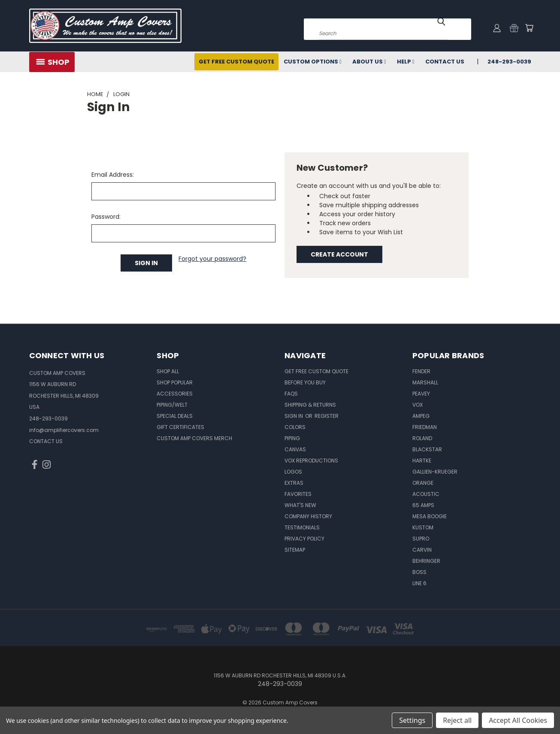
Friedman (425, 427)
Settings (412, 720)
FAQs (291, 394)
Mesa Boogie (430, 516)
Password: (106, 217)
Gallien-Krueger (435, 472)
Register (327, 416)
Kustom (423, 527)
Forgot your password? (212, 259)
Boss (419, 572)
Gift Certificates (180, 427)
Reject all (457, 720)
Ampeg (421, 416)
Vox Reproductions (311, 461)
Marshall (425, 382)
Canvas (295, 449)
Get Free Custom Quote (236, 62)
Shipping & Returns (310, 405)
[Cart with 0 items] (529, 28)
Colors (295, 427)
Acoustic (426, 494)
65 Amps (423, 505)
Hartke (422, 461)
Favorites (298, 494)
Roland (422, 438)
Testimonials (302, 527)
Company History (308, 516)
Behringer (426, 561)
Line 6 (419, 583)
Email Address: (113, 175)
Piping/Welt (172, 405)
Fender (421, 371)
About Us (369, 62)
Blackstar (427, 449)
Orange (423, 483)
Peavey (421, 394)
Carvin (422, 550)
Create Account (339, 254)
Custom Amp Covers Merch (194, 438)
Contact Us (445, 62)
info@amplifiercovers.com (64, 430)
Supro (421, 539)
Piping (292, 438)
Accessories (175, 394)
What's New (300, 505)
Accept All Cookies (518, 720)
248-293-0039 (509, 62)
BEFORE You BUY (305, 382)
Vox (418, 405)
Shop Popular (175, 382)
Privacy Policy (304, 539)
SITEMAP (295, 550)
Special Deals (175, 416)
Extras (294, 483)
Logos (293, 472)
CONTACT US (46, 441)
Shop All (168, 371)
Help (406, 62)
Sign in (294, 416)
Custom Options (313, 62)
